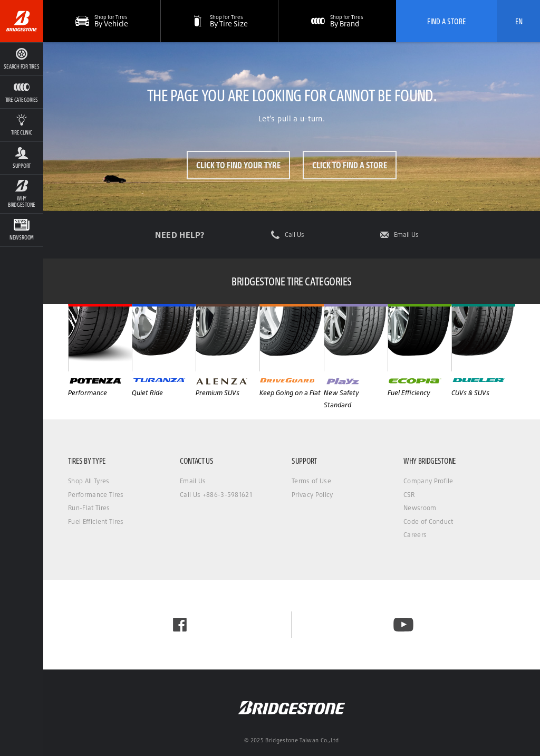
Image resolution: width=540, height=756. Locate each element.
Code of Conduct (428, 521)
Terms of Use (311, 481)
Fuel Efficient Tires (96, 521)
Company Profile (428, 481)
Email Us (406, 235)
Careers (415, 535)
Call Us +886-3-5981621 (216, 495)
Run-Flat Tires (89, 508)
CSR (409, 495)
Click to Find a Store (350, 165)
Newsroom (420, 508)
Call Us (295, 235)
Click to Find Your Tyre (238, 165)
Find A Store (446, 21)
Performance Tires (96, 495)
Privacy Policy (312, 495)
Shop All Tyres (89, 481)
